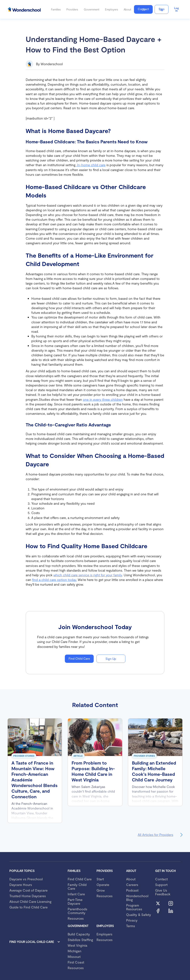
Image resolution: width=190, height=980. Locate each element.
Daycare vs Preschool (26, 879)
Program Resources (134, 907)
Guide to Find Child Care (28, 907)
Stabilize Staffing (80, 940)
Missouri (74, 957)
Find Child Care (79, 658)
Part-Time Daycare (75, 902)
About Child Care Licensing (30, 902)
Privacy (132, 920)
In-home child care (91, 165)
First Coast (76, 962)
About (131, 879)
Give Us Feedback (163, 892)
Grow (101, 890)
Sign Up (162, 9)
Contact (161, 879)
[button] (56, 9)
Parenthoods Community (77, 911)
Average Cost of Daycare (28, 890)
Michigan (74, 951)
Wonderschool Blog (137, 898)
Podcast (132, 890)
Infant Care (76, 894)
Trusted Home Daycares (28, 896)
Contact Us (143, 9)
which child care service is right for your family (88, 575)
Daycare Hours (21, 885)
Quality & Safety (139, 915)
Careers (132, 885)
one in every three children (103, 399)
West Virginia (77, 945)
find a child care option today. (54, 580)
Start (100, 879)
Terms (131, 926)
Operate (103, 885)
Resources (76, 918)
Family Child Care (77, 887)
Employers (104, 934)
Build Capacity (79, 934)
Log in (176, 9)
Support (161, 885)
